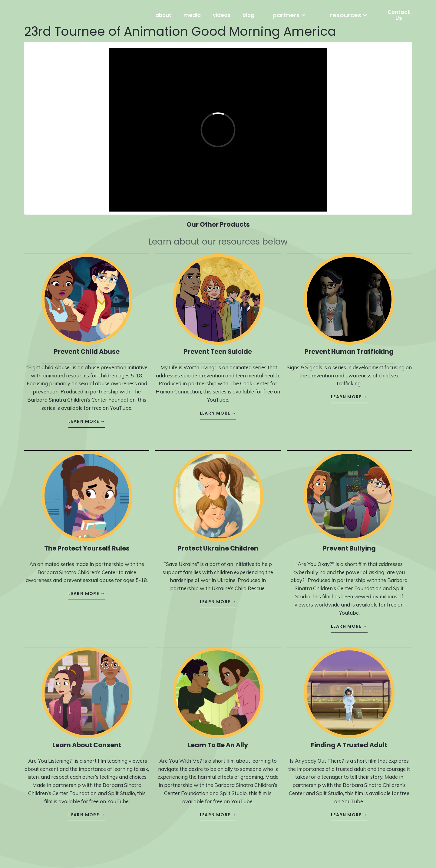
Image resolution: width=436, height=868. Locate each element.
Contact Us (399, 15)
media (192, 15)
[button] (289, 15)
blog (248, 15)
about (163, 15)
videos (222, 15)
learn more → (87, 416)
